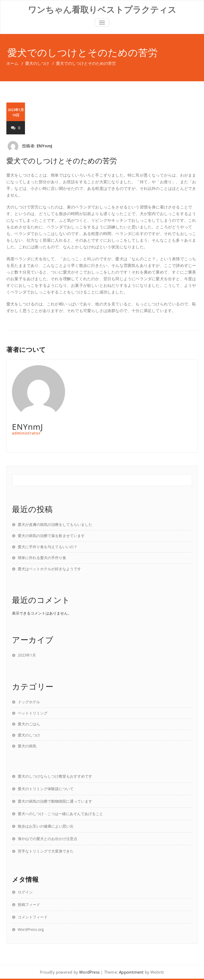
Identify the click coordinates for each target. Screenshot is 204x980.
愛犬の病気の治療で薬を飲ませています (51, 536)
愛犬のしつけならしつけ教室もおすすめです (55, 776)
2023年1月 (27, 655)
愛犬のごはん (29, 724)
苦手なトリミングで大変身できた (46, 851)
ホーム (12, 63)
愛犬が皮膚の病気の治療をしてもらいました (55, 524)
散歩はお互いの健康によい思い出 (46, 826)
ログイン (25, 892)
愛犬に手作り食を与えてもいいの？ (48, 547)
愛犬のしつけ (37, 63)
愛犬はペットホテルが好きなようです (49, 569)
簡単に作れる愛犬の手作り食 (42, 558)
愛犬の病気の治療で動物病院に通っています (55, 801)
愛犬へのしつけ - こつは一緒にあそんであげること (60, 814)
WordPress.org (31, 929)
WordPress (89, 972)
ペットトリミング (33, 713)
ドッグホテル (29, 702)
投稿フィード (29, 904)
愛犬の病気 (27, 746)
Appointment (131, 972)
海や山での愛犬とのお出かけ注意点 (48, 839)
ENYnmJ (44, 146)
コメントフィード (33, 917)
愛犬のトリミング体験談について (46, 789)
